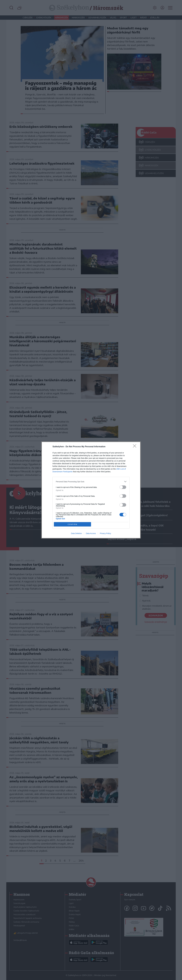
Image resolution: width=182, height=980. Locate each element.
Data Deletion (76, 533)
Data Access (91, 533)
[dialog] (91, 490)
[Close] (135, 447)
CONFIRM (72, 524)
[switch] (123, 487)
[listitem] (91, 482)
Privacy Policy (105, 533)
